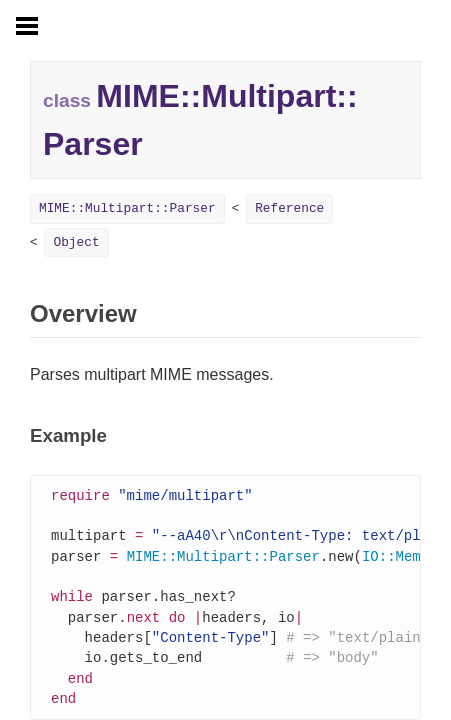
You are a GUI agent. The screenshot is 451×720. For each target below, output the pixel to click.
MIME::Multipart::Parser (127, 208)
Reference (289, 208)
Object (76, 242)
